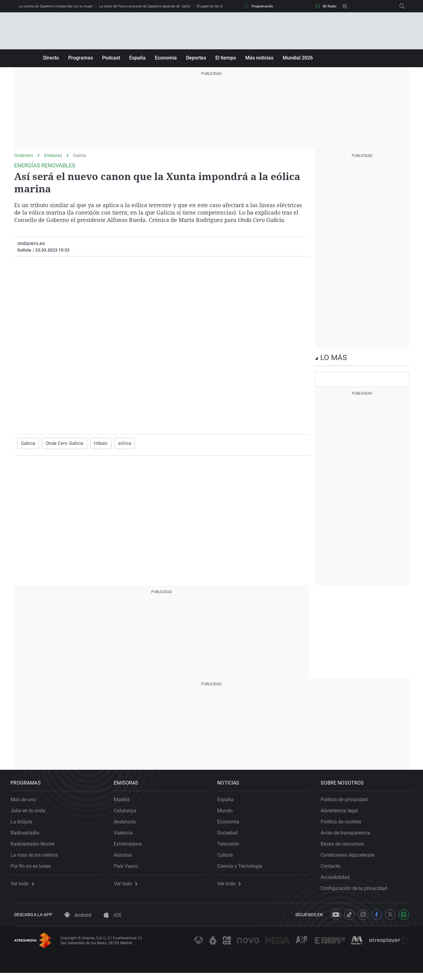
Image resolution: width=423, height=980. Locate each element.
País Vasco (130, 869)
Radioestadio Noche (36, 847)
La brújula (25, 825)
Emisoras (53, 155)
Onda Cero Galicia (62, 443)
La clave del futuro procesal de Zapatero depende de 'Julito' (145, 6)
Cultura (229, 858)
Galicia (80, 155)
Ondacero (24, 155)
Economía (166, 58)
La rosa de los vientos (38, 858)
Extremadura (131, 847)
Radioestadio (29, 836)
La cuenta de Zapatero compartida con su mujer (56, 6)
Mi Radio (326, 6)
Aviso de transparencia (349, 836)
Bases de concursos (346, 847)
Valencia (127, 836)
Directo (51, 58)
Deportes (196, 58)
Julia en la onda (32, 814)
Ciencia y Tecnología (243, 869)
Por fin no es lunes (34, 869)
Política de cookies (345, 825)
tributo (96, 443)
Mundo (229, 814)
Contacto (334, 869)
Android (78, 922)
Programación (259, 6)
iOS (112, 922)
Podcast (111, 58)
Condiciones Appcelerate (351, 858)
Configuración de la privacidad (357, 892)
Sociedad (231, 836)
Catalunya (129, 814)
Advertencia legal (343, 814)
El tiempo (226, 58)
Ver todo (26, 887)
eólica (119, 443)
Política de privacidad (348, 803)
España (137, 58)
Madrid (125, 803)
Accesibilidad (339, 881)
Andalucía (129, 825)
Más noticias (259, 58)
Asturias (126, 858)
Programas (81, 58)
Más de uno (27, 803)
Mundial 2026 (298, 58)
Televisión (232, 847)
